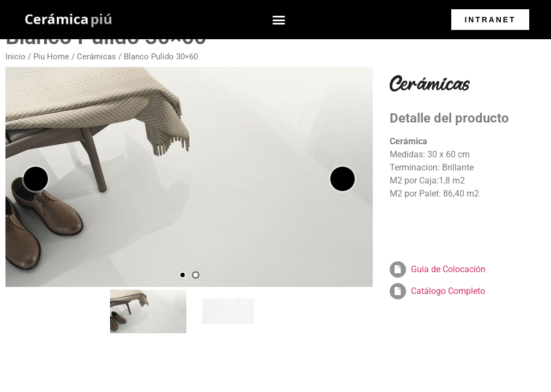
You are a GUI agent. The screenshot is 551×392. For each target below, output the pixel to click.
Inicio (16, 57)
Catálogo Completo (448, 291)
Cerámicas (96, 57)
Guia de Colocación (448, 269)
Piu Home (51, 57)
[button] (279, 20)
